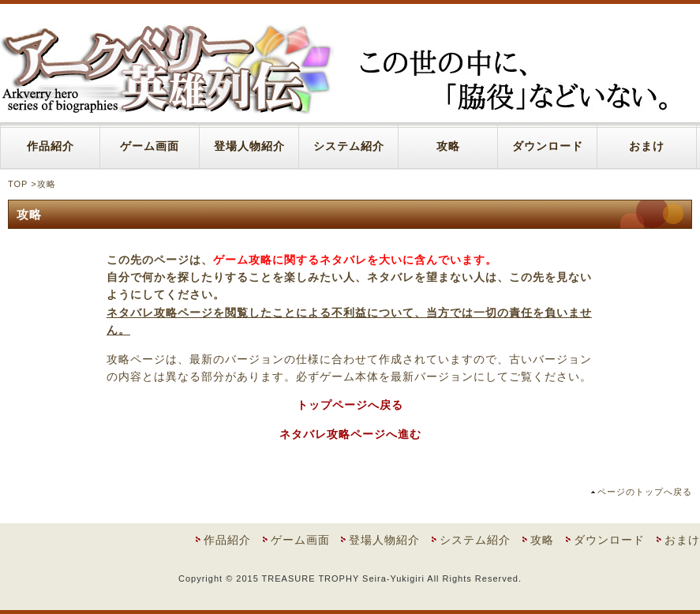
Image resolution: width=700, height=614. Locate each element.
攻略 (448, 146)
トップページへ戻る (350, 405)
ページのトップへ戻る (645, 492)
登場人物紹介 (249, 146)
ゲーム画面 (150, 146)
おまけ (647, 146)
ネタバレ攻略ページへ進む (350, 434)
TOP (18, 184)
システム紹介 (349, 146)
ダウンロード (548, 146)
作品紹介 (51, 146)
